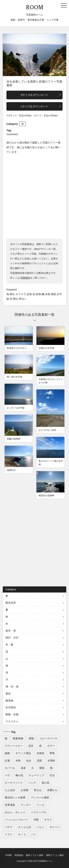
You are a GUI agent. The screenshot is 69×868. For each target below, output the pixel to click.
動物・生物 (12, 714)
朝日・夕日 (12, 638)
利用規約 (25, 278)
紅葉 (7, 761)
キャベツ (55, 827)
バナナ (9, 827)
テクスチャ (12, 721)
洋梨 (36, 820)
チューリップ (36, 775)
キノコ (22, 834)
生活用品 (11, 707)
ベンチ (32, 783)
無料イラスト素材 (35, 855)
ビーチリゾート (14, 783)
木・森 (9, 645)
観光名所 (11, 603)
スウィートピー (14, 746)
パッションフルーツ (16, 820)
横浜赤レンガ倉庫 (15, 797)
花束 (23, 768)
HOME (9, 855)
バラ (7, 775)
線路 (7, 753)
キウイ (48, 820)
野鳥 (52, 753)
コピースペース (48, 738)
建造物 (9, 701)
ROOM (35, 7)
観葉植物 (18, 738)
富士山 (38, 790)
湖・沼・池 (12, 686)
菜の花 (45, 783)
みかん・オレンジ (15, 812)
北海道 (40, 753)
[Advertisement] (34, 196)
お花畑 (24, 790)
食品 (8, 694)
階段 (42, 768)
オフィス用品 (23, 753)
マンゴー (26, 805)
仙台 (29, 761)
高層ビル (52, 790)
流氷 (31, 746)
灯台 (52, 775)
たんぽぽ (10, 790)
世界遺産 (10, 805)
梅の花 (19, 775)
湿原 (39, 761)
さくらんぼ (24, 827)
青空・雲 (11, 631)
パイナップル (39, 812)
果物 (31, 738)
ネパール (10, 768)
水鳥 (18, 761)
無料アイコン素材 (55, 855)
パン (34, 834)
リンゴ (40, 805)
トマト (9, 834)
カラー (51, 746)
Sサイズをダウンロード (34, 95)
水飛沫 (51, 761)
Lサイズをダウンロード (35, 106)
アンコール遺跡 (40, 797)
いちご (40, 827)
